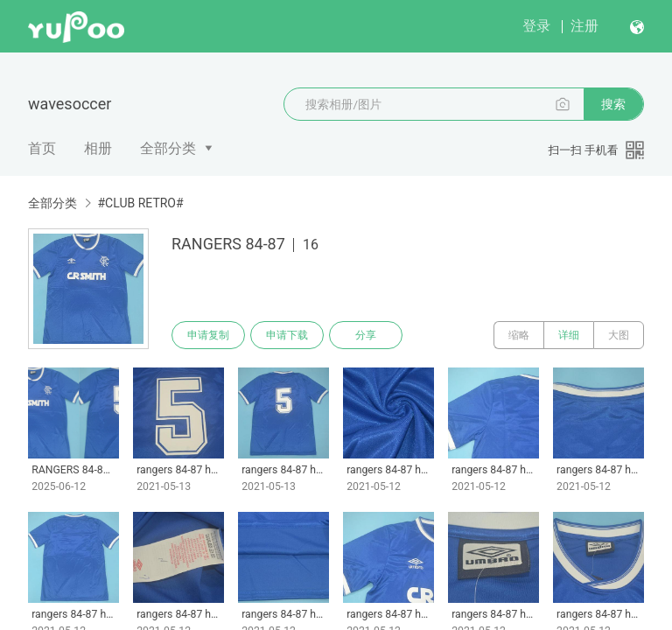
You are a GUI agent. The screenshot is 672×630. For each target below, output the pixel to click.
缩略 (519, 335)
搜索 (613, 104)
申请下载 (287, 335)
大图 (619, 335)
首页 (42, 148)
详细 (569, 335)
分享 (366, 335)
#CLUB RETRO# (140, 203)
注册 (584, 26)
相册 (98, 148)
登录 (536, 26)
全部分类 (168, 148)
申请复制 (208, 335)
